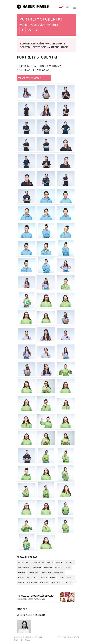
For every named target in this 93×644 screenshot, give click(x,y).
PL (62, 7)
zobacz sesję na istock (31, 78)
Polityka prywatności (68, 637)
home (23, 25)
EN (68, 7)
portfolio (37, 25)
